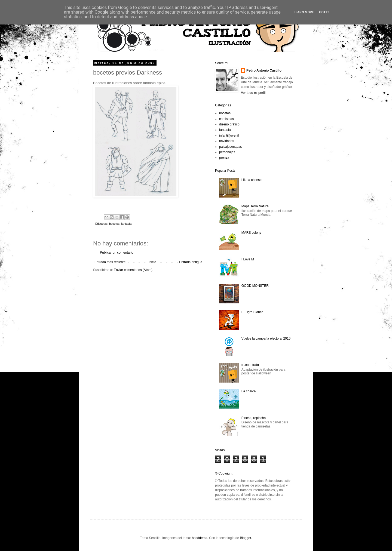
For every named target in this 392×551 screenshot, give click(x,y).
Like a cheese (252, 180)
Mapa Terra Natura (255, 206)
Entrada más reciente (110, 262)
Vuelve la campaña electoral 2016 (266, 338)
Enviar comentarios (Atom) (133, 270)
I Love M (248, 259)
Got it (324, 12)
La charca (249, 391)
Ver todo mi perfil (253, 93)
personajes (227, 152)
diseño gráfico (229, 124)
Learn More (304, 12)
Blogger (245, 538)
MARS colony (251, 233)
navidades (227, 141)
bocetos (114, 224)
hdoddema (200, 538)
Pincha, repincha (254, 418)
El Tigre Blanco (252, 312)
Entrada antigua (191, 262)
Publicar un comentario (117, 253)
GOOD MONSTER (255, 286)
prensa (224, 158)
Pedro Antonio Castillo (264, 70)
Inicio (152, 262)
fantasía (126, 224)
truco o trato (250, 365)
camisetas (226, 119)
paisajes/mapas (230, 147)
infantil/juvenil (229, 136)
